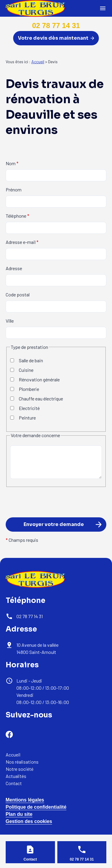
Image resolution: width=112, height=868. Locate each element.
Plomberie (25, 389)
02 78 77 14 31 (56, 25)
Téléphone (17, 216)
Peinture (23, 418)
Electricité (25, 408)
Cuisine (22, 370)
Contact (14, 783)
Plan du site (19, 814)
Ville (10, 321)
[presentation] (51, 512)
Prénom (14, 189)
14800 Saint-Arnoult (38, 648)
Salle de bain (27, 360)
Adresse (14, 268)
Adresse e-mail (22, 242)
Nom (12, 163)
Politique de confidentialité (36, 807)
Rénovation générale (35, 379)
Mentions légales (25, 800)
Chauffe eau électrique (37, 399)
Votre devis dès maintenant (56, 38)
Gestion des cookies (29, 821)
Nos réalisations (22, 762)
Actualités (16, 776)
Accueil (38, 62)
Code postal (18, 294)
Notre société (20, 769)
